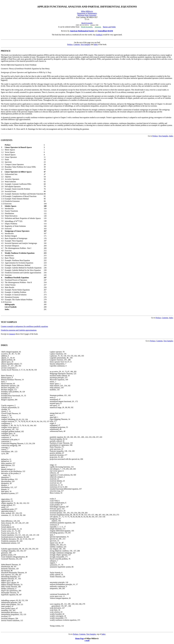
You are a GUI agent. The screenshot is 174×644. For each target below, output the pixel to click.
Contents (77, 44)
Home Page (80, 638)
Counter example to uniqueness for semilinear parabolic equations (24, 326)
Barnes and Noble (109, 27)
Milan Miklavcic (87, 11)
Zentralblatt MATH (105, 31)
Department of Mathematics (87, 13)
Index (96, 44)
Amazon (12, 334)
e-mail (87, 640)
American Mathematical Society (82, 31)
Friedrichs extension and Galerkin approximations (19, 330)
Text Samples (85, 44)
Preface (70, 44)
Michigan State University (87, 15)
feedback (99, 35)
